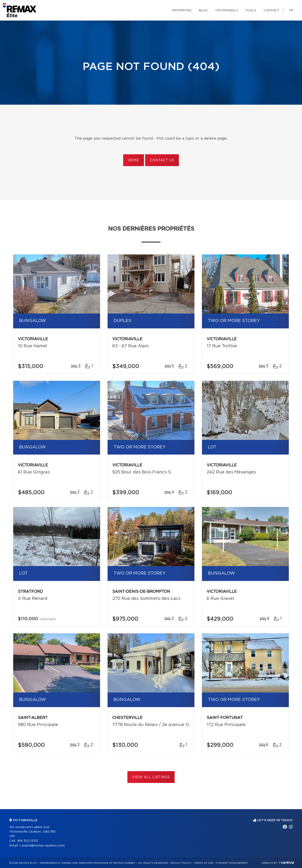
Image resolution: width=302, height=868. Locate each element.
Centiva (286, 862)
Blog (203, 11)
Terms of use (204, 863)
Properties (182, 11)
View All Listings (151, 777)
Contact (271, 11)
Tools (251, 11)
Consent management (232, 863)
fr (291, 11)
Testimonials (226, 11)
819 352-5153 (28, 841)
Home (134, 160)
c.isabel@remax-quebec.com (42, 846)
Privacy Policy (181, 863)
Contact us (162, 160)
